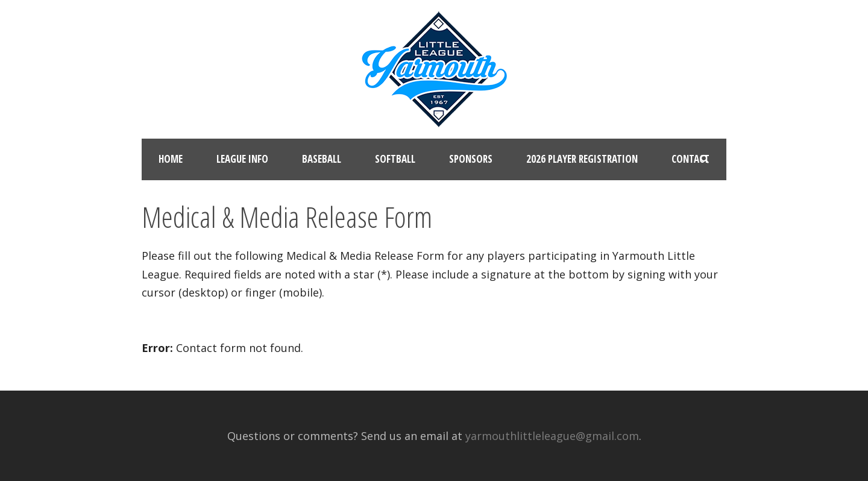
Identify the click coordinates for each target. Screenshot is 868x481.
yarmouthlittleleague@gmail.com (552, 436)
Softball (395, 159)
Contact (690, 159)
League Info (242, 159)
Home (171, 159)
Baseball (322, 159)
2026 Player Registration (582, 159)
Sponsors (471, 159)
